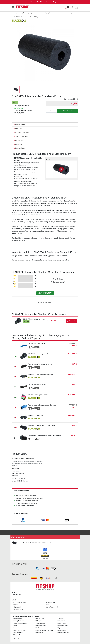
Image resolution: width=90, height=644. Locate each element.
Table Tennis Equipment (20, 623)
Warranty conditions (22, 132)
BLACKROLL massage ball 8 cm (34, 319)
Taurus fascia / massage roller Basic (41, 364)
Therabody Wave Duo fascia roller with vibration (45, 436)
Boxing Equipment (41, 626)
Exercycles (17, 628)
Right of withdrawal (52, 607)
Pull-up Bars (39, 633)
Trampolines (61, 621)
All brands (16, 639)
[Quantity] (52, 111)
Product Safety (20, 148)
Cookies (15, 605)
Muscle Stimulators (63, 633)
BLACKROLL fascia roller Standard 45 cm (42, 426)
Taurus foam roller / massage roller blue (42, 405)
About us (49, 605)
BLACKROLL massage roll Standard (41, 374)
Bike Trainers (39, 628)
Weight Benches (40, 623)
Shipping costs (17, 607)
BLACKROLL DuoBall (36, 415)
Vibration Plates (18, 635)
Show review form (45, 293)
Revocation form (18, 609)
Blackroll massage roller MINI (38, 395)
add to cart (68, 111)
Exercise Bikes (40, 618)
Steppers (60, 628)
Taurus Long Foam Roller (37, 385)
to (17, 595)
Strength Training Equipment (27, 13)
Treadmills (60, 618)
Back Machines (18, 633)
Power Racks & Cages (20, 630)
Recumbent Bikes (63, 626)
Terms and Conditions (19, 602)
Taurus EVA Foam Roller (37, 344)
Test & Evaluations (22, 136)
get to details (71, 321)
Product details (20, 124)
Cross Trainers (18, 618)
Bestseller (19, 144)
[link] (23, 520)
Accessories (19, 140)
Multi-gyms (39, 621)
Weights (16, 626)
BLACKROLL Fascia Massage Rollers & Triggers (27, 17)
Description (19, 128)
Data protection (50, 602)
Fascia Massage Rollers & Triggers (64, 13)
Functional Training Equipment (45, 13)
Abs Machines (62, 630)
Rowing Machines (19, 621)
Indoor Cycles (61, 623)
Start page (15, 13)
